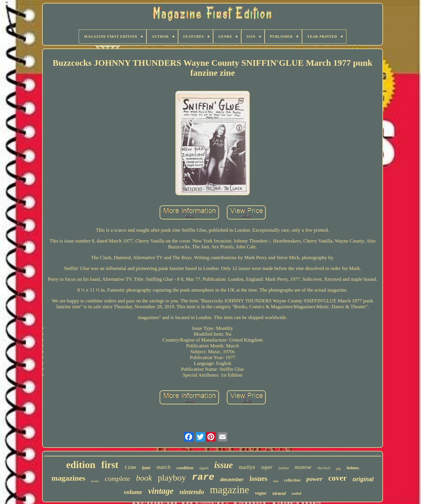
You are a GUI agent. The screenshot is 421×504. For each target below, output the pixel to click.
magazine (230, 490)
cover (338, 478)
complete (118, 479)
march (163, 467)
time (130, 468)
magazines (68, 478)
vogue (261, 493)
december (232, 480)
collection (292, 480)
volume (133, 492)
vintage (161, 491)
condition (185, 468)
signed (204, 468)
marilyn (247, 467)
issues (258, 478)
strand (279, 493)
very (276, 481)
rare (203, 477)
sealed (296, 493)
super (267, 467)
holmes (353, 468)
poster (95, 481)
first (110, 465)
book (144, 478)
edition (81, 465)
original (363, 479)
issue (224, 465)
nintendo (192, 492)
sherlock (324, 468)
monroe (303, 467)
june (146, 468)
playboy (172, 478)
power (314, 479)
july (338, 469)
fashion (283, 468)
